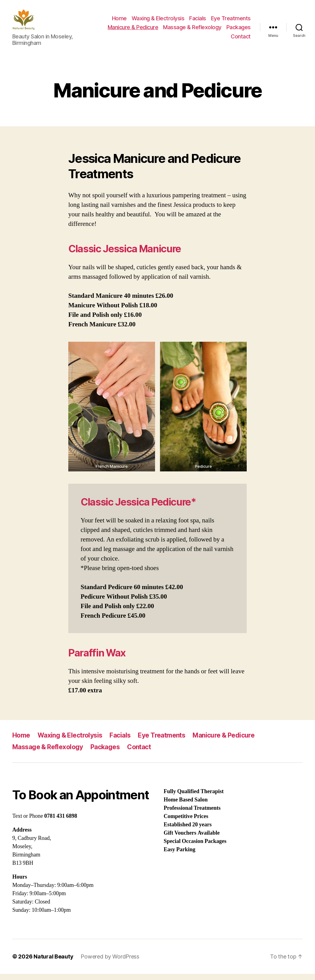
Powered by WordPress (110, 963)
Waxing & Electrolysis (158, 21)
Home (119, 21)
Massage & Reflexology (192, 30)
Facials (198, 21)
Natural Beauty (53, 963)
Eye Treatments (231, 21)
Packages (239, 30)
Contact (241, 39)
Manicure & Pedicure (133, 30)
